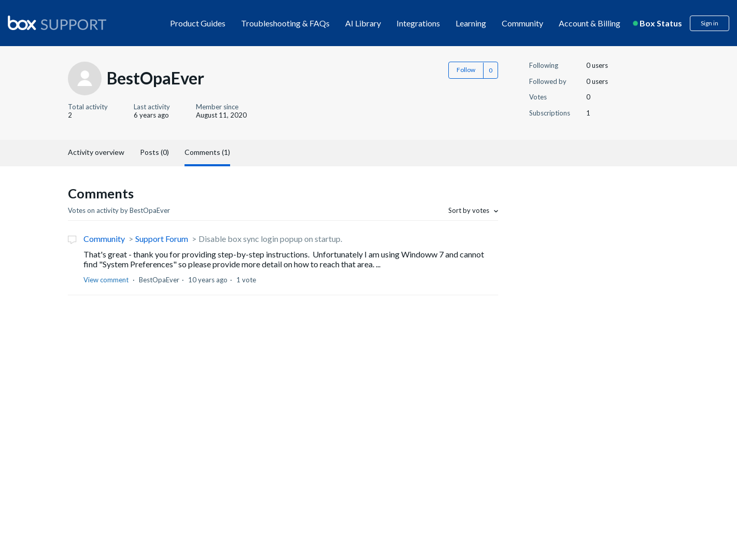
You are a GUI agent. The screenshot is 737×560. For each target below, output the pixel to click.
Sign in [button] (710, 23)
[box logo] (57, 23)
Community (522, 23)
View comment (106, 280)
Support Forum (162, 239)
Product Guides (198, 23)
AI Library (363, 23)
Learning (471, 23)
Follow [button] (466, 70)
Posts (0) (154, 152)
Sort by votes (470, 210)
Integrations (418, 23)
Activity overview (96, 152)
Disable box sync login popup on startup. (270, 239)
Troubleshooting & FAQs (285, 23)
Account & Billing (590, 23)
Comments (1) (207, 152)
